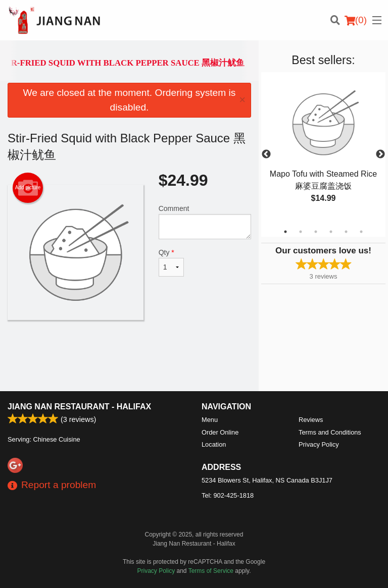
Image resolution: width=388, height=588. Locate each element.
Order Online (220, 432)
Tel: (228, 495)
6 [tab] (361, 232)
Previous (266, 154)
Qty (171, 262)
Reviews (311, 420)
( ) (356, 20)
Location (214, 444)
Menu (210, 420)
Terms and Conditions (330, 432)
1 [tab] (285, 232)
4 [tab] (331, 232)
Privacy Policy (319, 444)
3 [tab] (316, 232)
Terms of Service (211, 571)
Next (380, 154)
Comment (205, 222)
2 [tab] (301, 232)
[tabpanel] (323, 148)
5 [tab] (346, 232)
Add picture (28, 188)
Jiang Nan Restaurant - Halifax (79, 407)
